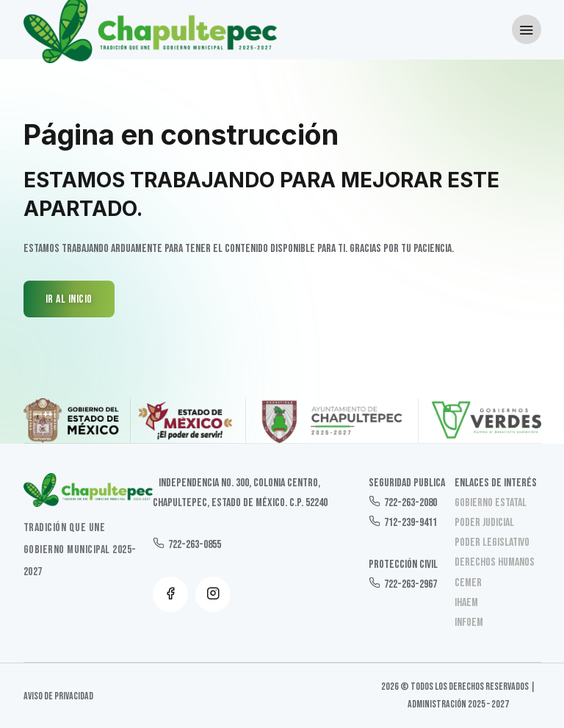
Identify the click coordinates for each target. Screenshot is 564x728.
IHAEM (466, 603)
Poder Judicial (484, 523)
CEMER (468, 583)
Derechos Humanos (495, 562)
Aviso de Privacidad (58, 696)
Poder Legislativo (492, 543)
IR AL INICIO (69, 299)
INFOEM (469, 623)
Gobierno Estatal (491, 503)
